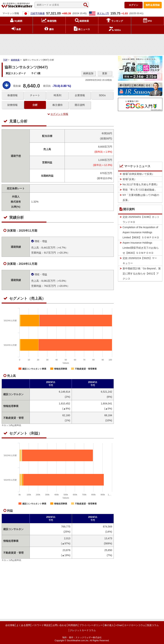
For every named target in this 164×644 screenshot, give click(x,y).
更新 (105, 73)
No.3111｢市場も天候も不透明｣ (140, 184)
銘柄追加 (88, 73)
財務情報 (13, 105)
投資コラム (153, 625)
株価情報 (13, 95)
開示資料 (80, 105)
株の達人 (109, 625)
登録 (153, 5)
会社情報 (10, 625)
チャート (35, 95)
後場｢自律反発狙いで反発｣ (138, 174)
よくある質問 (23, 625)
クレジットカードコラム (83, 630)
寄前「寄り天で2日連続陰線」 (140, 190)
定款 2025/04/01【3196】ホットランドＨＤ (141, 219)
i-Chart (119, 625)
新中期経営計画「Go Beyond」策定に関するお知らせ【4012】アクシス (142, 274)
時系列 (58, 95)
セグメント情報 (58, 114)
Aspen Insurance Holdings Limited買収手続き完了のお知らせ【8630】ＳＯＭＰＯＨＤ (141, 248)
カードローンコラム (135, 625)
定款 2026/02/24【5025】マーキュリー (140, 261)
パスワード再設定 (42, 625)
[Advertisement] (82, 44)
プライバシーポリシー (91, 625)
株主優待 (58, 105)
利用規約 (73, 625)
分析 (35, 105)
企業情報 (80, 95)
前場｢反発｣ (129, 179)
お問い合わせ (60, 625)
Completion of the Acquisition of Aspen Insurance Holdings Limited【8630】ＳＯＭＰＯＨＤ (141, 232)
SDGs (102, 95)
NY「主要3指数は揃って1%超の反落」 (141, 197)
